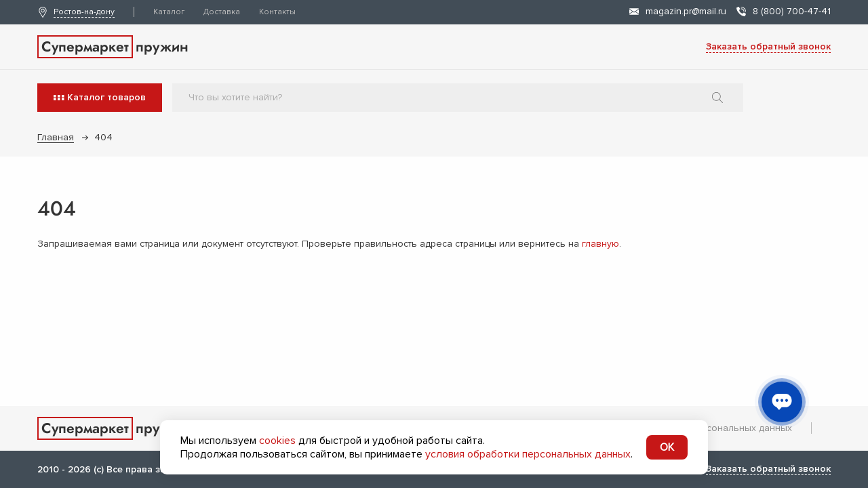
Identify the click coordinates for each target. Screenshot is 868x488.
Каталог (169, 12)
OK (667, 447)
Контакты (277, 12)
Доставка (222, 12)
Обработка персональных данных (714, 428)
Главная (56, 137)
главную (600, 244)
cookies (277, 441)
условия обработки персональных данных (528, 454)
